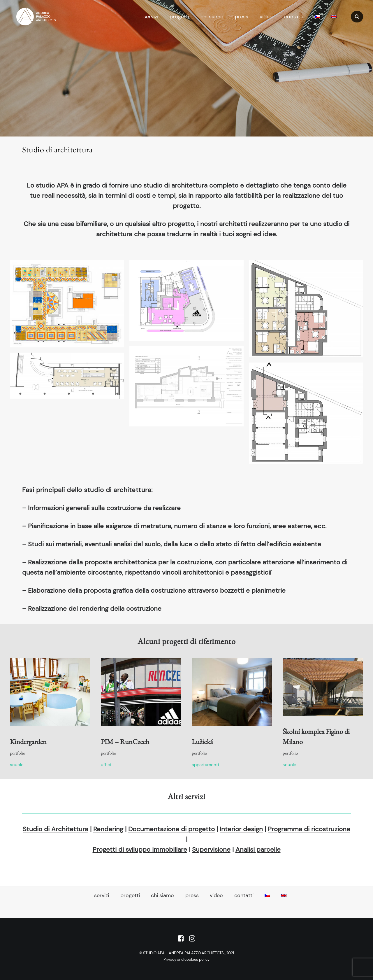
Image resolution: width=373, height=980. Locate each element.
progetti (179, 17)
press (242, 17)
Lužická (202, 742)
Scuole (17, 765)
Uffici (106, 765)
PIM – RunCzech (125, 742)
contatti (294, 17)
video (266, 17)
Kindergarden (28, 742)
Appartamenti (205, 765)
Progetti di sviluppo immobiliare (140, 849)
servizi (151, 17)
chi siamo (212, 17)
